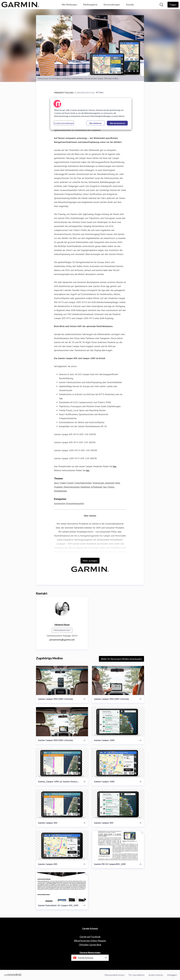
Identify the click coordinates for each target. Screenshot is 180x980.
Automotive (60, 504)
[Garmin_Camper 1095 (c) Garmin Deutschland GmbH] (62, 763)
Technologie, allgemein (103, 483)
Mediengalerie (90, 5)
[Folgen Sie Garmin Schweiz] (173, 5)
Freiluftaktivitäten (83, 483)
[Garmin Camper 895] (62, 804)
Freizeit (70, 483)
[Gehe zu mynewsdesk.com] (13, 975)
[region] (91, 114)
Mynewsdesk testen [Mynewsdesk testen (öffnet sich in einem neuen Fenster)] (115, 975)
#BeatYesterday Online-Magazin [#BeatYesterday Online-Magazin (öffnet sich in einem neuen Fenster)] (90, 941)
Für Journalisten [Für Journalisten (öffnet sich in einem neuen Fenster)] (137, 975)
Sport (57, 483)
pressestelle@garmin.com (62, 640)
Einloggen (172, 975)
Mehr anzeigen (90, 561)
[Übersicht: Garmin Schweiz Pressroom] (20, 5)
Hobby (63, 483)
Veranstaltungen (112, 5)
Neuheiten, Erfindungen (91, 487)
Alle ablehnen (95, 123)
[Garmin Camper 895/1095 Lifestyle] (62, 680)
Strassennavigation (75, 504)
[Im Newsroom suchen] (161, 5)
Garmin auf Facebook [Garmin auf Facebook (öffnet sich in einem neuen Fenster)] (90, 937)
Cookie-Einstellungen (64, 123)
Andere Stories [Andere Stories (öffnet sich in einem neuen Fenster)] (156, 975)
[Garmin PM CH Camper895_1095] (118, 846)
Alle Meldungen (69, 5)
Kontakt (130, 5)
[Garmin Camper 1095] (118, 722)
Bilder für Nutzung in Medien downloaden (121, 659)
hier (115, 466)
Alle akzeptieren (117, 123)
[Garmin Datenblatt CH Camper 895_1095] (62, 887)
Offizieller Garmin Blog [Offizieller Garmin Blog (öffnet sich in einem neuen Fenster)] (90, 945)
